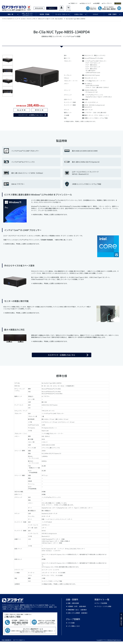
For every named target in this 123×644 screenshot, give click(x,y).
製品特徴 (22, 110)
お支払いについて (86, 3)
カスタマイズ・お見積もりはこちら (31, 115)
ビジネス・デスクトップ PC (28, 19)
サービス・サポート (61, 14)
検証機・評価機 (44, 14)
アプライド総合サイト (20, 640)
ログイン (52, 8)
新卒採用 (118, 3)
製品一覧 (10, 14)
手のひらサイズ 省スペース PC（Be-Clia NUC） (51, 19)
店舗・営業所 (112, 14)
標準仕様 (39, 110)
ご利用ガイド (74, 3)
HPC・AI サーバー (27, 14)
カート (68, 10)
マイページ (62, 10)
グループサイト (107, 3)
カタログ (95, 14)
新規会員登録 (39, 8)
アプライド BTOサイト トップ (10, 19)
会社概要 (97, 3)
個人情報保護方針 (7, 640)
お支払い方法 (78, 14)
